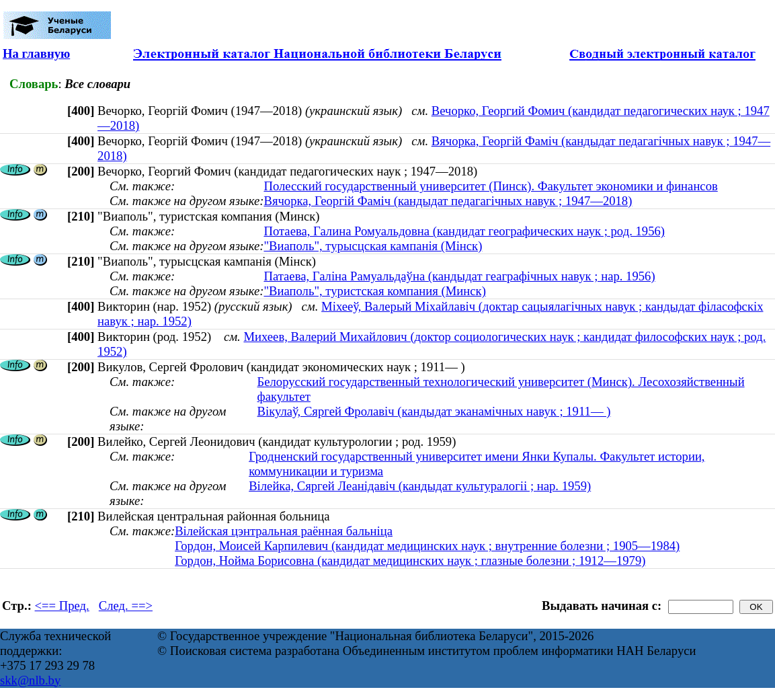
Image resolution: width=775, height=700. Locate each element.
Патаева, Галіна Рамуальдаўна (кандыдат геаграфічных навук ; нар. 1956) (459, 276)
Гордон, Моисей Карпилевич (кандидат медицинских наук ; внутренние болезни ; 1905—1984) (427, 546)
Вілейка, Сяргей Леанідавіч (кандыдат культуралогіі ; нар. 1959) (420, 486)
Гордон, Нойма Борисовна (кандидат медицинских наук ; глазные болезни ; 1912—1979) (410, 560)
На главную (36, 53)
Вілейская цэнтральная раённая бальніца (284, 531)
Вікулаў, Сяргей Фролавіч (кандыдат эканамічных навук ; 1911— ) (434, 411)
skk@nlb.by (30, 680)
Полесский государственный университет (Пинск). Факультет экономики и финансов (490, 186)
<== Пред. (62, 606)
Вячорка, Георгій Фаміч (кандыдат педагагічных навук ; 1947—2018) (448, 201)
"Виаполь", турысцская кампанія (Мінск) (373, 246)
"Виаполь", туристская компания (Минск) (374, 291)
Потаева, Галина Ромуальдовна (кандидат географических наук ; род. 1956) (464, 231)
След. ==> (126, 606)
